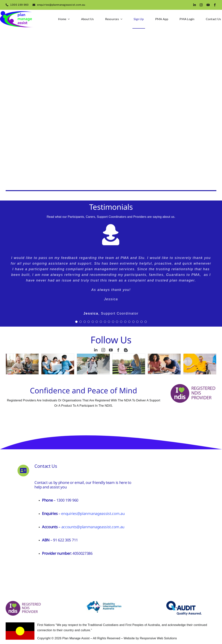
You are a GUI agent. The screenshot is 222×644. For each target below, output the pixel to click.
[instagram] (201, 5)
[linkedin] (195, 5)
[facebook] (215, 5)
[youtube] (208, 5)
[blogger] (126, 350)
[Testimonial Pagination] (76, 322)
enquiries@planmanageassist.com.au (93, 513)
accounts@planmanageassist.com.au (93, 527)
